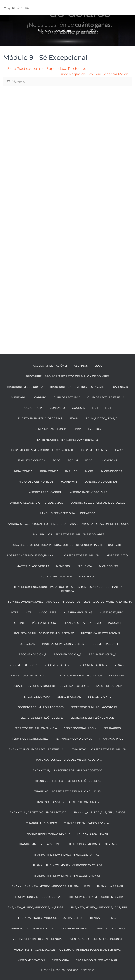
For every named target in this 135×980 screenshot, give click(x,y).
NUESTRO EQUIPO (112, 612)
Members (63, 566)
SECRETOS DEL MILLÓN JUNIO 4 (36, 728)
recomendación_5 (24, 665)
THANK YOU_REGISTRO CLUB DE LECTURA (38, 812)
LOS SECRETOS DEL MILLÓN (81, 555)
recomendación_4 (102, 654)
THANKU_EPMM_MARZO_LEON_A (87, 823)
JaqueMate (69, 482)
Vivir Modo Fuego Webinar (97, 960)
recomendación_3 (67, 654)
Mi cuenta (84, 566)
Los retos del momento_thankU (31, 555)
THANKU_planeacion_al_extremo (91, 844)
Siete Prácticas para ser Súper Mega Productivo (45, 69)
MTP (29, 612)
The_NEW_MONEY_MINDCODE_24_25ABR (36, 907)
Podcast (114, 623)
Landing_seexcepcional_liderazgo (36, 503)
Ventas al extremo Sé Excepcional (96, 939)
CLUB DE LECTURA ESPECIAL (107, 397)
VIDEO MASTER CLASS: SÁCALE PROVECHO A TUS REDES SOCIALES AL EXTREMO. (67, 950)
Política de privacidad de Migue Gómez (44, 633)
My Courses (47, 612)
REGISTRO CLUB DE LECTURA (31, 675)
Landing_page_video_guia (88, 492)
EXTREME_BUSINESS (94, 450)
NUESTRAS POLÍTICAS (78, 612)
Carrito (40, 397)
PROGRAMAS (26, 644)
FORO (56, 460)
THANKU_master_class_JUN (39, 844)
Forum (73, 460)
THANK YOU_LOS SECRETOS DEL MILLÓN (99, 749)
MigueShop (87, 577)
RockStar (117, 675)
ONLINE (19, 623)
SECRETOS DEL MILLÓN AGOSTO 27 (94, 707)
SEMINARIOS (112, 728)
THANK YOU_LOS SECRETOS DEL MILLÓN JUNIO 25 (68, 802)
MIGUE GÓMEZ (109, 566)
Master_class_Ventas (33, 566)
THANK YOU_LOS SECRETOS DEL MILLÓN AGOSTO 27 (68, 770)
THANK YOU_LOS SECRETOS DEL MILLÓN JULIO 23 (67, 781)
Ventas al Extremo (75, 928)
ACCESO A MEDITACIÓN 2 (50, 366)
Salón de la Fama (37, 697)
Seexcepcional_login (80, 728)
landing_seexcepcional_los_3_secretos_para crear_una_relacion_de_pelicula (67, 524)
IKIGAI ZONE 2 (23, 471)
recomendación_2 (33, 654)
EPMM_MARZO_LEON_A (102, 418)
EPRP (77, 429)
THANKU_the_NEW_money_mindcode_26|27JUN (67, 876)
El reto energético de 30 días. (40, 418)
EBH (95, 408)
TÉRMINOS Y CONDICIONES (30, 739)
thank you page (111, 739)
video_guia (60, 960)
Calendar (120, 387)
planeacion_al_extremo (82, 623)
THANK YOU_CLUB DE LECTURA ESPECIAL (37, 749)
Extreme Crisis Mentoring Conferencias (67, 440)
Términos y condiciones (74, 739)
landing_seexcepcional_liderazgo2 (98, 503)
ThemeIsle (86, 970)
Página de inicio (44, 623)
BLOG (99, 366)
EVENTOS (94, 429)
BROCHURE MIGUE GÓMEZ (25, 387)
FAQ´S (120, 450)
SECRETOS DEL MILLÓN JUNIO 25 (93, 718)
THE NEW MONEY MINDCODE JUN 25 (37, 897)
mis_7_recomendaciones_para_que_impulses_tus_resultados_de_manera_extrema (69, 602)
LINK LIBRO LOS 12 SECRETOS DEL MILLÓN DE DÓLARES (67, 534)
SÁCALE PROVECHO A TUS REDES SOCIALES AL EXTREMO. (51, 686)
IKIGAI (89, 460)
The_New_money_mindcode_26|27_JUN (99, 907)
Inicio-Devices (111, 471)
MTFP (15, 612)
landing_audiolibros (101, 482)
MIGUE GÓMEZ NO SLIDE (56, 577)
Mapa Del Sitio (117, 555)
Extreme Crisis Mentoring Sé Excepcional (42, 450)
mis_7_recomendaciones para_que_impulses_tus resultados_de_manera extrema (67, 589)
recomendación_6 (58, 665)
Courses (78, 408)
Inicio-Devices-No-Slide (36, 482)
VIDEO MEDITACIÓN (31, 960)
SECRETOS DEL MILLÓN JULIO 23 (42, 718)
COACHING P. (33, 408)
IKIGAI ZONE (109, 460)
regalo (120, 665)
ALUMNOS (81, 366)
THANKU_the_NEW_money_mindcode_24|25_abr (68, 865)
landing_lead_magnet (44, 492)
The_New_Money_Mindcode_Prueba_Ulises (50, 918)
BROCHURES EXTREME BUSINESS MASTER (78, 387)
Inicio (89, 471)
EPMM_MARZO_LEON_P (50, 429)
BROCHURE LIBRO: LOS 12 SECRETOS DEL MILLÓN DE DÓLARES (68, 376)
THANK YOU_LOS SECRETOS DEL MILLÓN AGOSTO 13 (67, 760)
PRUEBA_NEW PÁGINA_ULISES (63, 644)
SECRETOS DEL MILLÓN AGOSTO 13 (41, 707)
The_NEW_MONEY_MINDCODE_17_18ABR (96, 897)
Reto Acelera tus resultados (80, 675)
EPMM (74, 418)
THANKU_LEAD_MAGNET (93, 834)
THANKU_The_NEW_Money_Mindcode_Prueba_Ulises (51, 886)
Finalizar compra (32, 460)
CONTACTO (57, 408)
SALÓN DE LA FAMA (109, 686)
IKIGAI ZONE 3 (49, 471)
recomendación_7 (93, 665)
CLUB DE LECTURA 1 (67, 397)
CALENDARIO (18, 397)
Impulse (71, 471)
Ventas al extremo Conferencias (38, 939)
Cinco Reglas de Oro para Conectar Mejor (95, 74)
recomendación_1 (104, 644)
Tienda (95, 918)
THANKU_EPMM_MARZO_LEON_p (48, 834)
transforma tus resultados (32, 928)
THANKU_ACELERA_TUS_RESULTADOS (99, 812)
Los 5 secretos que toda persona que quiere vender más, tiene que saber (68, 545)
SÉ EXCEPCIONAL (69, 697)
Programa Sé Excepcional (101, 633)
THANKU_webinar (110, 886)
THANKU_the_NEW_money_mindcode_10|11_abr (67, 855)
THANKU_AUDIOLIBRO (42, 823)
